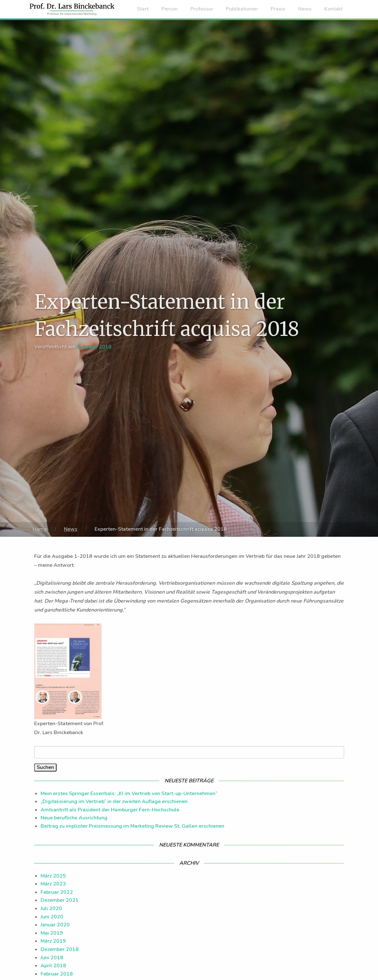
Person (170, 9)
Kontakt (333, 9)
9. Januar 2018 (94, 347)
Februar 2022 (57, 892)
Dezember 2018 (60, 949)
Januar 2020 (55, 925)
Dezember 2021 (60, 900)
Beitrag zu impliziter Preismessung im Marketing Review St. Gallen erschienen (132, 826)
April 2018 (53, 966)
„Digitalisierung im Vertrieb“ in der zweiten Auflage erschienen (114, 801)
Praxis (278, 9)
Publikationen (242, 9)
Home (40, 529)
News (305, 9)
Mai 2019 (52, 933)
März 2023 (53, 884)
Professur (202, 9)
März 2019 (53, 941)
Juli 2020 (51, 908)
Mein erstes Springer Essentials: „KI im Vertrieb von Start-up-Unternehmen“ (129, 794)
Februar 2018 (57, 974)
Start (143, 9)
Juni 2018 (52, 958)
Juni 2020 (52, 917)
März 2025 (53, 876)
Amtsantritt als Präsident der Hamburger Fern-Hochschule (110, 810)
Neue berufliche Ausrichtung (74, 818)
